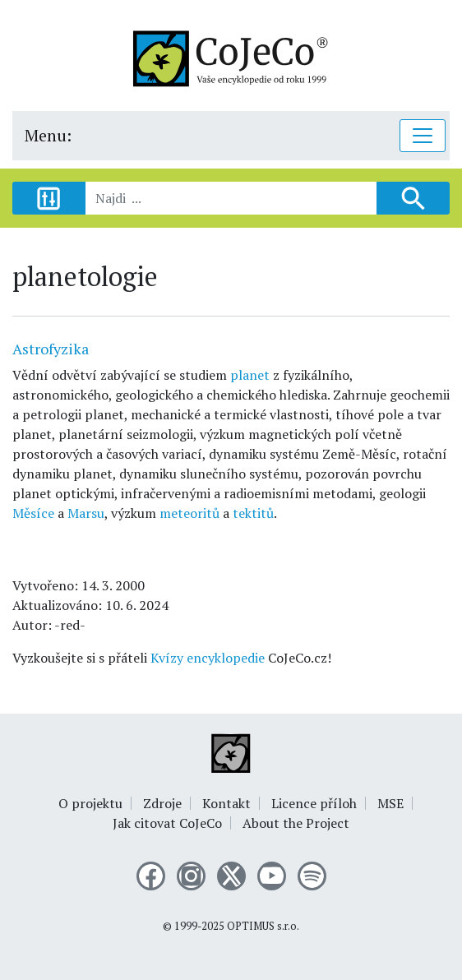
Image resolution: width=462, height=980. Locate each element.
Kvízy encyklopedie (208, 658)
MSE (390, 803)
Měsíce (33, 513)
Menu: (48, 135)
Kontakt (226, 803)
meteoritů (189, 513)
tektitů (253, 513)
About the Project (296, 823)
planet (250, 375)
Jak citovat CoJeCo (167, 823)
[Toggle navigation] (423, 136)
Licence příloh (314, 803)
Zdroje (162, 803)
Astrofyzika (51, 349)
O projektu (90, 803)
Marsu (86, 513)
